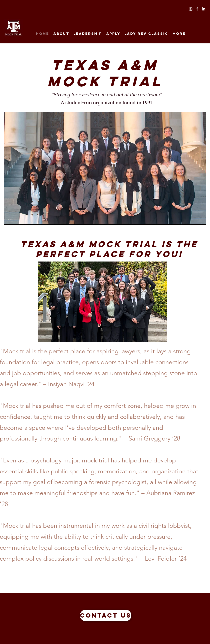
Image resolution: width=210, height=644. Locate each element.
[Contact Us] (106, 615)
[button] (105, 168)
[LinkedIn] (204, 9)
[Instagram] (191, 9)
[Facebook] (197, 9)
